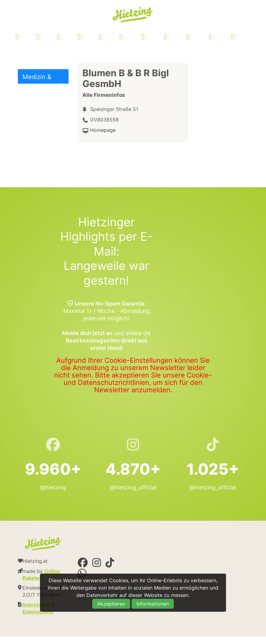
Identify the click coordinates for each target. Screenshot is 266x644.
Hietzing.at (133, 15)
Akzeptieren (111, 604)
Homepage (103, 130)
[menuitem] (133, 38)
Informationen (153, 604)
